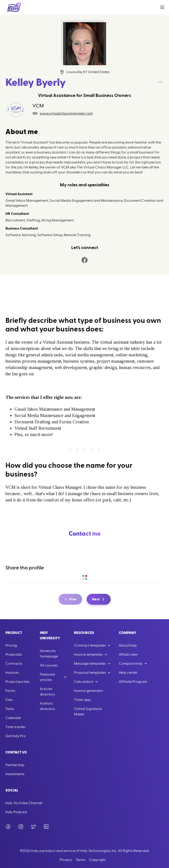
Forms (10, 691)
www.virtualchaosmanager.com (63, 113)
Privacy (66, 860)
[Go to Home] (14, 7)
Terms (81, 860)
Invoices (12, 673)
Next (99, 599)
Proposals (14, 655)
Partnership (15, 765)
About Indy (128, 645)
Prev (70, 599)
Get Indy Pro (16, 736)
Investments (15, 774)
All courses (49, 665)
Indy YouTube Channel (24, 803)
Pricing (11, 645)
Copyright (97, 860)
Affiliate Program (133, 682)
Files (9, 700)
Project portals (18, 682)
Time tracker (16, 727)
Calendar (13, 718)
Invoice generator (89, 691)
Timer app (82, 700)
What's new (128, 655)
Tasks (10, 709)
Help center (128, 673)
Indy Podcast (16, 812)
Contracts (14, 664)
